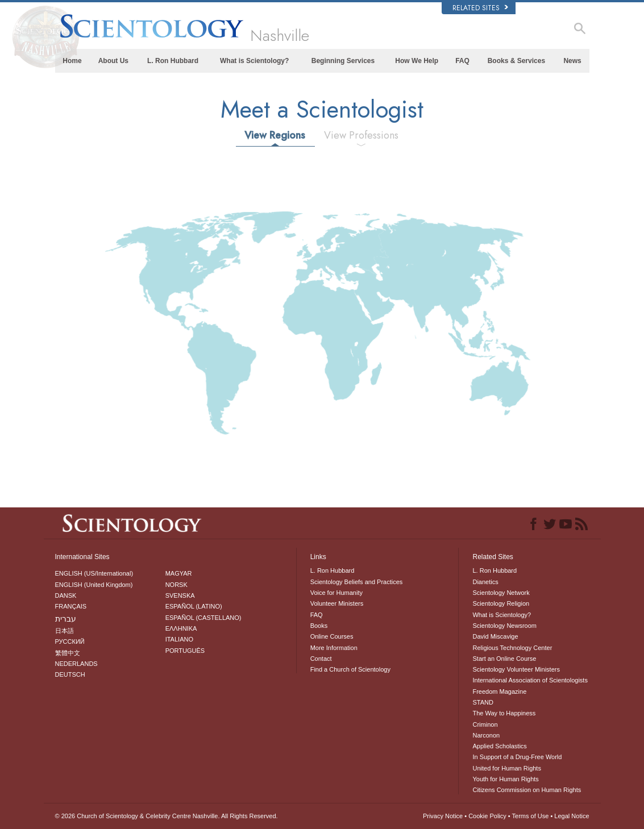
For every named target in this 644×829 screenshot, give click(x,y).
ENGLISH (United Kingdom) (94, 585)
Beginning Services (343, 61)
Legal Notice (572, 816)
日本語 (65, 631)
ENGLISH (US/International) (94, 573)
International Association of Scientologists (530, 680)
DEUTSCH (70, 674)
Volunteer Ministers (337, 603)
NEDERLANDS (76, 664)
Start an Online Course (504, 659)
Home (72, 61)
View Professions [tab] (361, 135)
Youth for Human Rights (505, 779)
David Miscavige (495, 636)
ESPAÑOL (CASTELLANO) (203, 618)
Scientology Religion (501, 603)
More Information (334, 648)
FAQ (462, 61)
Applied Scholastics (499, 746)
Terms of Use (531, 816)
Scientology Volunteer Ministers (516, 669)
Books (319, 626)
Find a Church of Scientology (350, 669)
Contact (321, 659)
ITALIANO (179, 639)
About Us (113, 61)
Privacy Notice (443, 816)
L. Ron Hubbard (173, 61)
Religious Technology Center (512, 648)
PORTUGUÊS (185, 651)
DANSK (66, 595)
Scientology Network (501, 593)
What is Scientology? (254, 61)
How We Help (417, 61)
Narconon (486, 735)
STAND (483, 702)
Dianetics (485, 582)
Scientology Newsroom (504, 626)
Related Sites (480, 8)
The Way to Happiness (504, 713)
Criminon (485, 724)
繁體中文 (68, 653)
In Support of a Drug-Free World (517, 757)
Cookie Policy (487, 816)
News (572, 61)
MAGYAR (179, 573)
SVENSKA (180, 595)
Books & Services (516, 61)
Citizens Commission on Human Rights (527, 790)
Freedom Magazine (499, 691)
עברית (66, 619)
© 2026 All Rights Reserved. (167, 816)
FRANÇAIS (71, 606)
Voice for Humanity (336, 593)
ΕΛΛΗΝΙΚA (181, 628)
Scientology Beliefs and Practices (357, 582)
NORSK (176, 585)
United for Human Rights (506, 768)
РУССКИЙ (70, 641)
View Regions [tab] (275, 135)
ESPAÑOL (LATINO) (194, 606)
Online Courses (332, 636)
